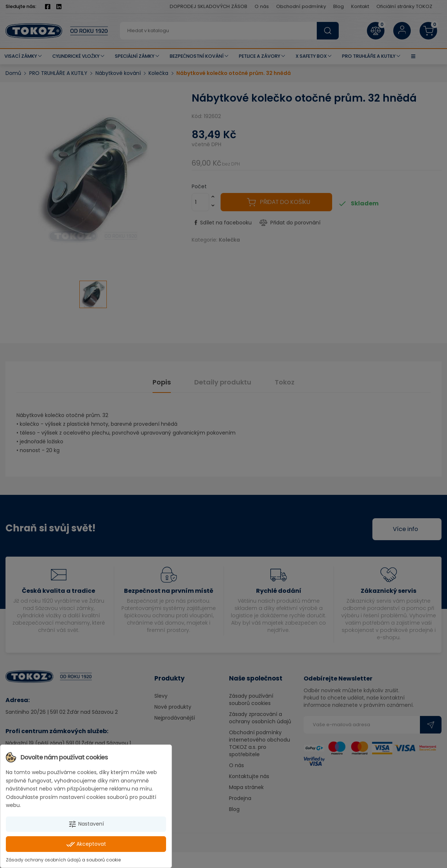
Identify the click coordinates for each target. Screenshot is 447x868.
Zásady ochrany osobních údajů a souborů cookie (63, 860)
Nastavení (86, 824)
